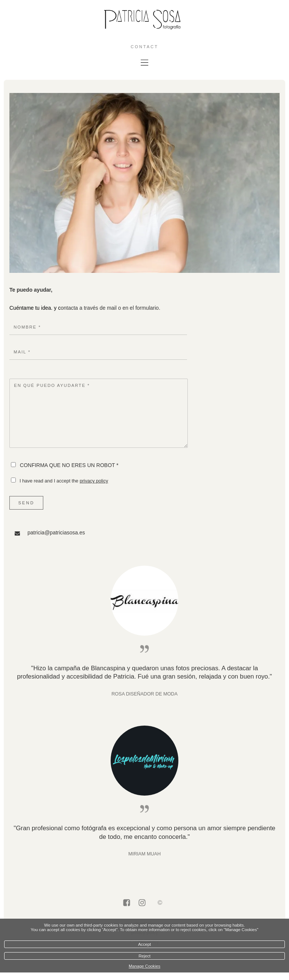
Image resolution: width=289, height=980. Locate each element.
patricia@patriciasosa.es (56, 533)
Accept (144, 944)
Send (26, 503)
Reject (144, 956)
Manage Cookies (144, 966)
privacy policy (94, 481)
